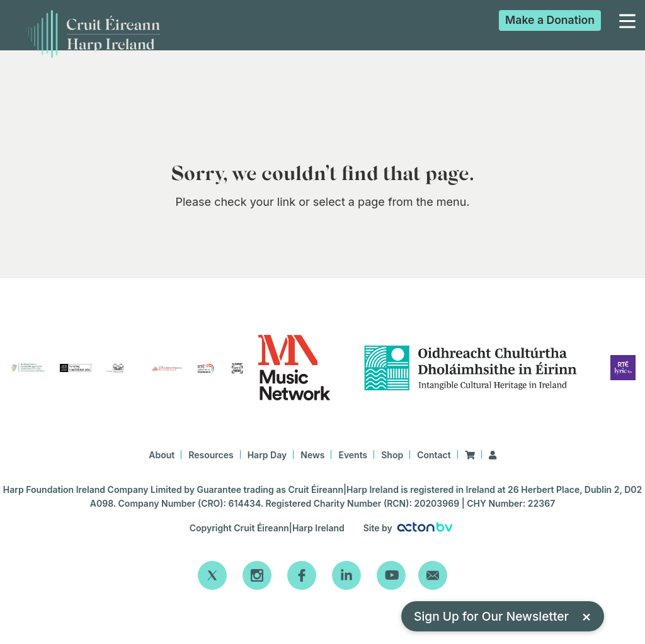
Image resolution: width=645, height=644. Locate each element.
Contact (434, 455)
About (162, 455)
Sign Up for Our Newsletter (503, 616)
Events (353, 455)
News (312, 455)
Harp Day (267, 455)
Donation (550, 20)
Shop (392, 455)
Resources (211, 455)
